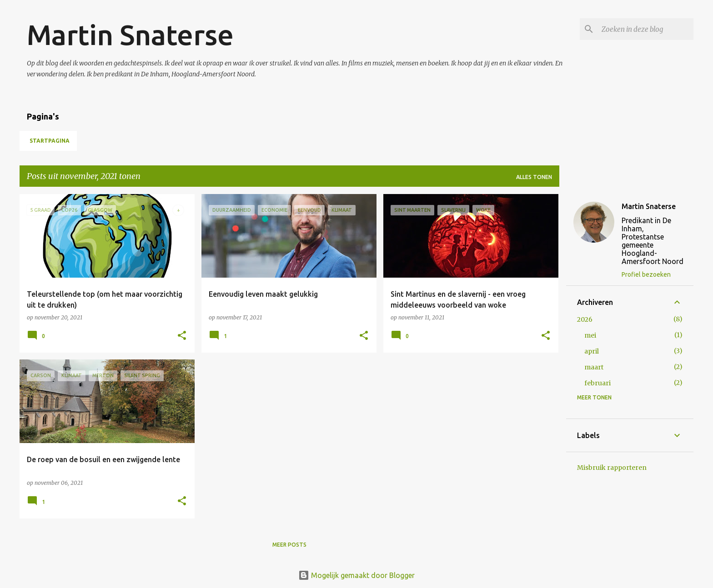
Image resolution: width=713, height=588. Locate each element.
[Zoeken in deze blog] (646, 29)
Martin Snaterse (130, 35)
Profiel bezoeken (646, 274)
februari (598, 383)
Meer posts (289, 545)
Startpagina (50, 141)
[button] (182, 336)
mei (590, 335)
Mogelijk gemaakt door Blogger (356, 575)
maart (594, 367)
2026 (585, 319)
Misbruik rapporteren (612, 468)
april (592, 351)
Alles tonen (534, 177)
